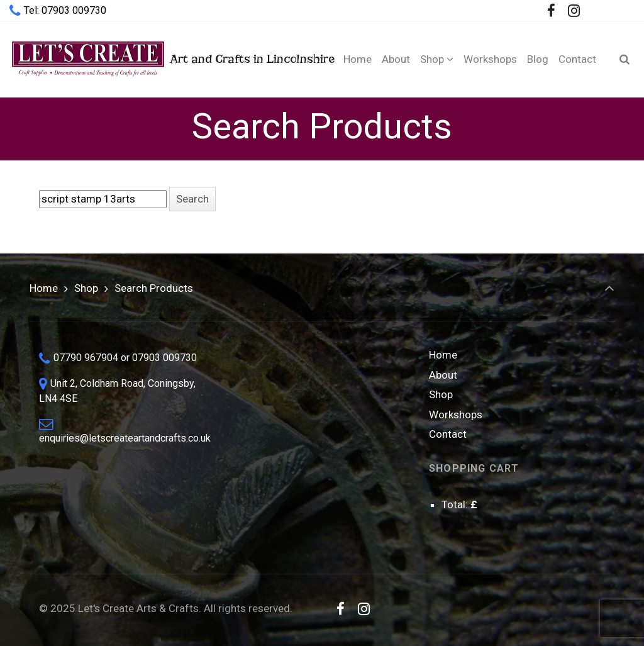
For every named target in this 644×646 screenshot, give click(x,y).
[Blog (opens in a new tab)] (538, 59)
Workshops (456, 415)
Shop (86, 288)
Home (44, 288)
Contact (448, 434)
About (443, 375)
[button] (192, 199)
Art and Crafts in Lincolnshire (162, 59)
